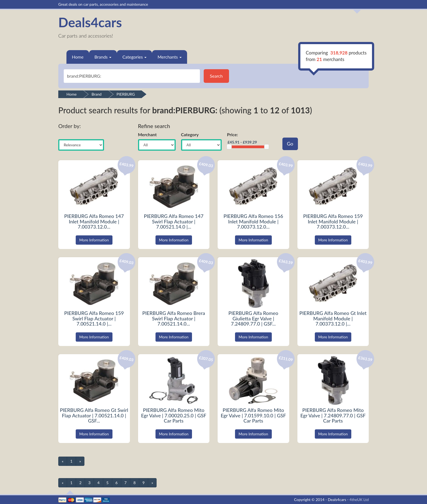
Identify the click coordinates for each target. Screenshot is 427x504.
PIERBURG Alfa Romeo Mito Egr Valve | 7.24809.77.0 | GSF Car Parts (333, 415)
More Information (94, 240)
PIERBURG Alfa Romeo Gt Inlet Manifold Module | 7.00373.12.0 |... (333, 318)
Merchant (147, 134)
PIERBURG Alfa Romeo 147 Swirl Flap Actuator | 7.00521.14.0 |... (174, 221)
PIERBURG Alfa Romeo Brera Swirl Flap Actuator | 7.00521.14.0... (174, 318)
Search (216, 76)
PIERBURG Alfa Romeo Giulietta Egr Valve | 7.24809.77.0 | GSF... (253, 318)
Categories (134, 57)
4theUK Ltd (359, 500)
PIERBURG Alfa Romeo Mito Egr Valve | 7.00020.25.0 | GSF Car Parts (174, 415)
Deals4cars (90, 22)
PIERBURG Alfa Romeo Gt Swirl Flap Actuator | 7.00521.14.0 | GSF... (94, 415)
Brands (103, 57)
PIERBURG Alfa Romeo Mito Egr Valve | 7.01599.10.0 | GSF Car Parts (253, 415)
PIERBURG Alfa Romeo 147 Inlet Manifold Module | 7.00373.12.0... (94, 221)
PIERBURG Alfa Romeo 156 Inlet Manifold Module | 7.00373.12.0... (253, 221)
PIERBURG (126, 94)
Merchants (170, 57)
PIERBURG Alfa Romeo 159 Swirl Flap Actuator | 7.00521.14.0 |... (94, 318)
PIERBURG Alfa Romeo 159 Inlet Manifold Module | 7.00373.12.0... (333, 221)
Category (190, 134)
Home (78, 57)
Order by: (70, 126)
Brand (97, 94)
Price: (233, 134)
